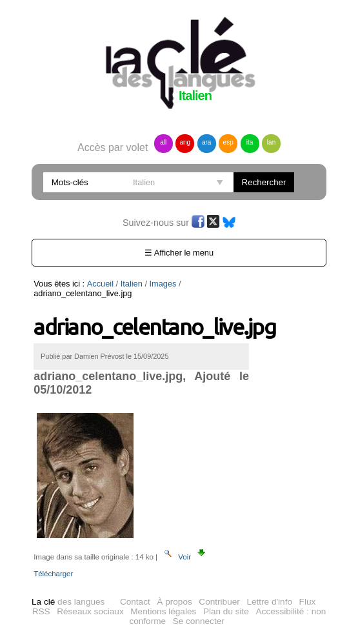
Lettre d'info (269, 602)
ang (185, 142)
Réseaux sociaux (90, 611)
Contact (135, 602)
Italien (132, 284)
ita (250, 142)
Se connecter (199, 621)
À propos (174, 602)
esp (228, 142)
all (163, 142)
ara (206, 142)
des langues (68, 602)
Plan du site (226, 611)
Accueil (100, 284)
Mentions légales (163, 611)
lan (271, 142)
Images (163, 284)
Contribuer (219, 602)
